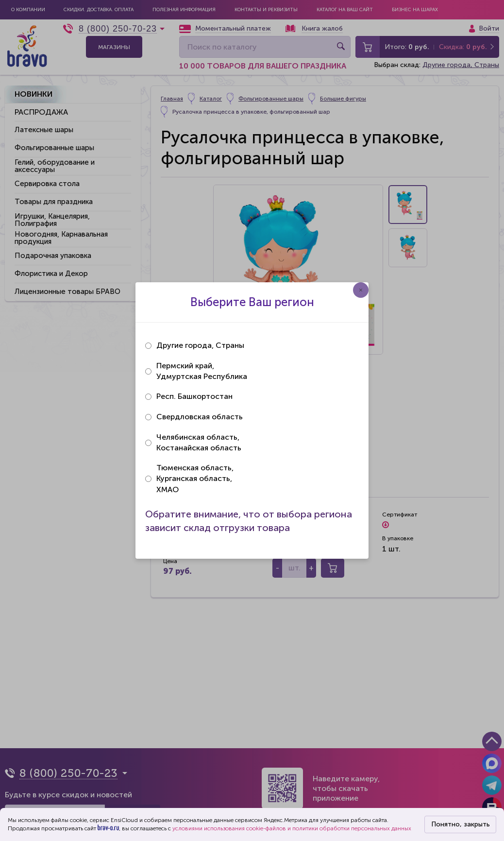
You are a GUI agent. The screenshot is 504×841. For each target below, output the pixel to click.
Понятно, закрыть (461, 824)
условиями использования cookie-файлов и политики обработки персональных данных (292, 828)
